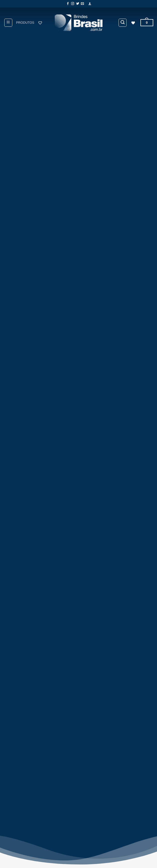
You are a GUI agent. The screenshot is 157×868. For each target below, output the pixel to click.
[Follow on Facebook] (68, 4)
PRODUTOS (25, 23)
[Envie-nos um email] (82, 4)
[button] (90, 4)
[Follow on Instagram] (73, 4)
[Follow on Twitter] (78, 4)
